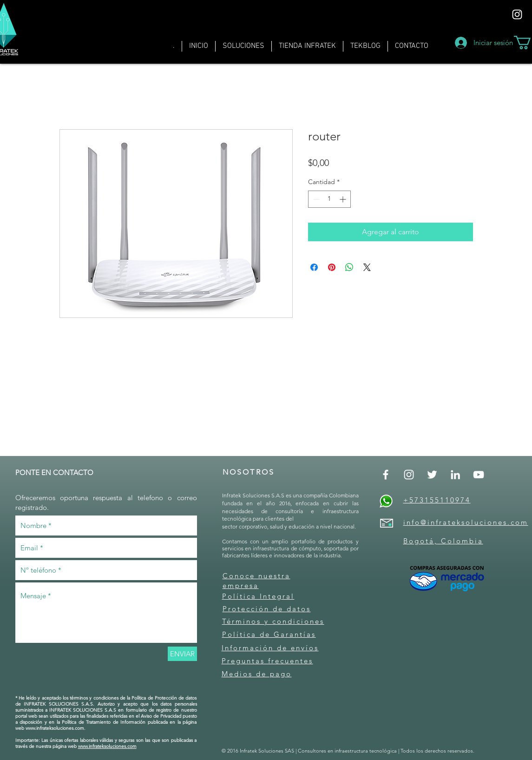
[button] (243, 46)
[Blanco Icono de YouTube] (479, 475)
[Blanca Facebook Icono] (386, 475)
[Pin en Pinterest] (332, 267)
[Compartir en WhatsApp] (349, 267)
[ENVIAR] (182, 654)
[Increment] (344, 199)
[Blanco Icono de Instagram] (517, 14)
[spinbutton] (329, 199)
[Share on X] (367, 267)
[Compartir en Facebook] (314, 267)
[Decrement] (315, 199)
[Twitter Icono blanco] (432, 475)
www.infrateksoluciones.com (55, 728)
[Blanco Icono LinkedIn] (455, 475)
